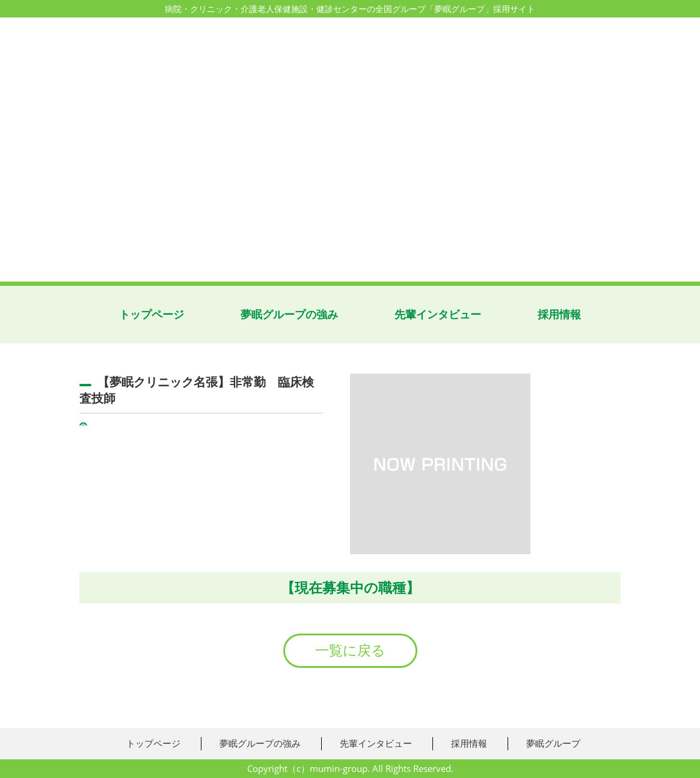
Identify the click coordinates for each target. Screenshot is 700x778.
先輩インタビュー (438, 314)
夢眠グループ (553, 743)
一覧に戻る (350, 650)
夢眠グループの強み (289, 314)
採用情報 (559, 314)
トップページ (152, 314)
